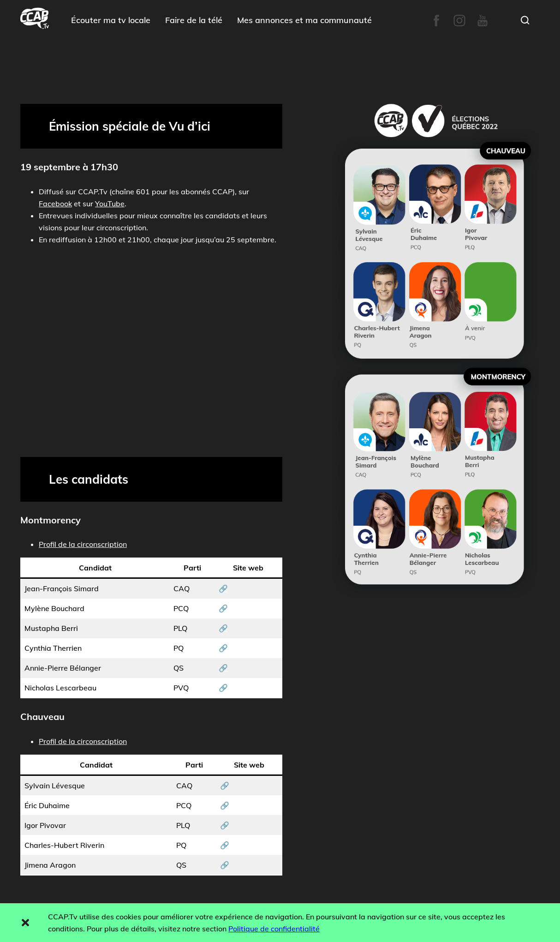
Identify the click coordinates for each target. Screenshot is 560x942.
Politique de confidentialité (274, 929)
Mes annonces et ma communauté (304, 20)
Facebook (55, 204)
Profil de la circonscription (83, 544)
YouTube (110, 204)
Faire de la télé (194, 20)
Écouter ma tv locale (111, 20)
